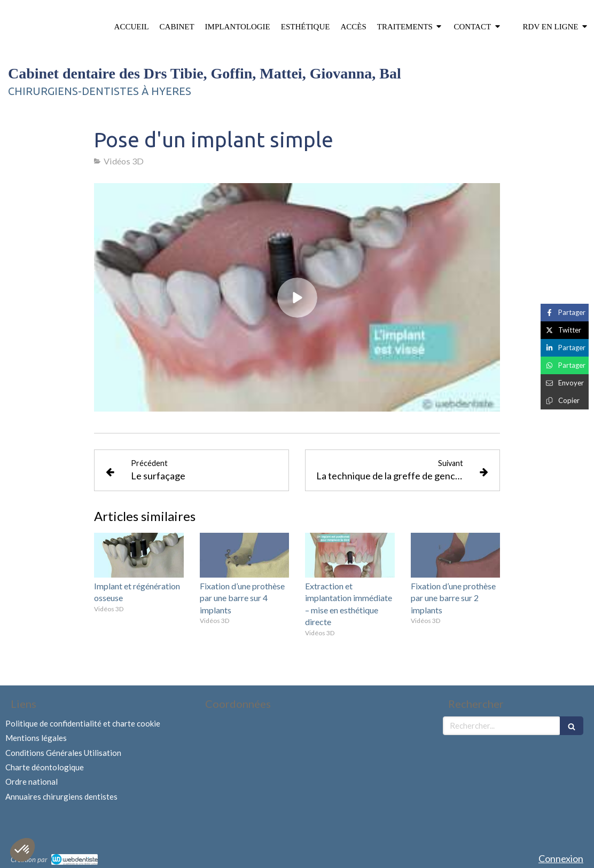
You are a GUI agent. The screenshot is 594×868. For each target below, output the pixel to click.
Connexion (561, 858)
